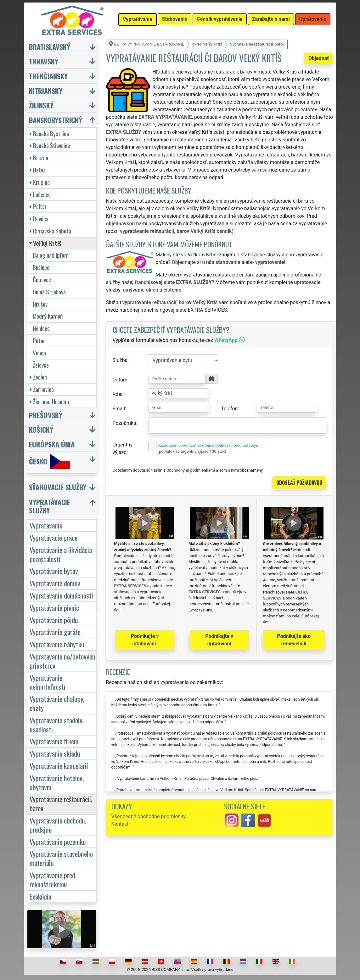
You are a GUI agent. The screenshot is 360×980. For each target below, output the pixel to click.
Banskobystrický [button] (56, 120)
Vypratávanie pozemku (58, 842)
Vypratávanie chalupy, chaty (57, 703)
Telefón (229, 409)
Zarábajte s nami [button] (271, 19)
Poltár (38, 206)
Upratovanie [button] (313, 19)
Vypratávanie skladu (55, 753)
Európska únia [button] (52, 444)
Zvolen (38, 377)
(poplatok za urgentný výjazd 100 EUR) (192, 451)
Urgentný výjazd (123, 449)
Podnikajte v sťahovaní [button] (145, 640)
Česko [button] (49, 461)
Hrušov (40, 304)
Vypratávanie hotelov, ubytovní (57, 782)
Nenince (41, 328)
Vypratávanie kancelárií (59, 766)
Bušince (41, 267)
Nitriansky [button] (46, 91)
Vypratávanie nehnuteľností (48, 682)
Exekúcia (40, 896)
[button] (63, 488)
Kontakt (120, 824)
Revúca (39, 219)
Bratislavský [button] (50, 47)
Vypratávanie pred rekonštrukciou (52, 879)
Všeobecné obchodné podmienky (149, 816)
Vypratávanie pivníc (54, 608)
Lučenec (40, 194)
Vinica (39, 353)
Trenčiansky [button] (48, 76)
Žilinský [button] (41, 105)
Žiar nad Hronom (49, 401)
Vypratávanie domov (55, 583)
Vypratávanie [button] (138, 19)
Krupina (40, 182)
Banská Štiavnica (50, 145)
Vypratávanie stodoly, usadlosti (56, 725)
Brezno (39, 158)
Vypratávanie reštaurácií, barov (61, 803)
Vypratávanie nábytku (57, 644)
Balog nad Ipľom (51, 255)
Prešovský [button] (46, 415)
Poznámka (124, 423)
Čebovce (42, 279)
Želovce (41, 365)
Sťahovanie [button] (175, 19)
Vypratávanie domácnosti (61, 595)
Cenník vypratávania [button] (219, 19)
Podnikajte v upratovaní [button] (219, 640)
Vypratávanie (46, 525)
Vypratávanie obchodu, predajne (58, 825)
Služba (120, 360)
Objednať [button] (319, 58)
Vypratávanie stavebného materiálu (61, 858)
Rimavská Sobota (50, 231)
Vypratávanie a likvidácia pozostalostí (61, 554)
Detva (38, 170)
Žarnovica (42, 389)
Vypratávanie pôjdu (54, 620)
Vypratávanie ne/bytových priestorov (62, 661)
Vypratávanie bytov (54, 571)
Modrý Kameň (48, 316)
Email (119, 409)
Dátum (120, 380)
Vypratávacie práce (53, 537)
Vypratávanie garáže (55, 632)
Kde (117, 394)
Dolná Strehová (49, 292)
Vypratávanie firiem (54, 741)
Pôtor (39, 340)
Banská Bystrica (49, 133)
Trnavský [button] (44, 61)
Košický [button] (41, 429)
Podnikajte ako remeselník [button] (294, 640)
